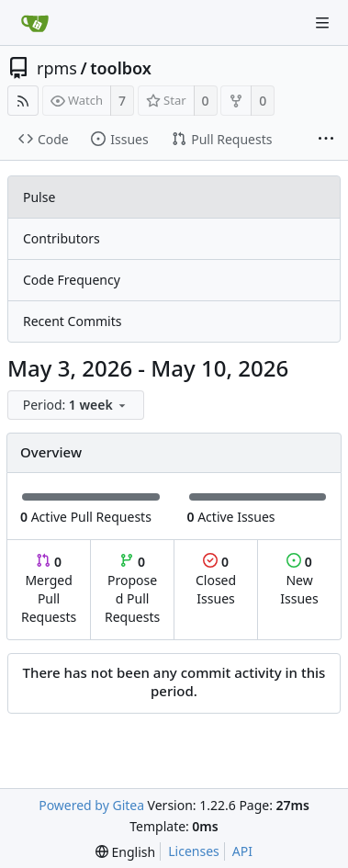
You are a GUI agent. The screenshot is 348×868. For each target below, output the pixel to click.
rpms (57, 68)
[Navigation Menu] (322, 23)
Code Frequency (72, 280)
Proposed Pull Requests (132, 589)
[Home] (35, 23)
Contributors (62, 238)
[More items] (326, 140)
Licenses (194, 851)
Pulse (39, 197)
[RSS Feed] (23, 101)
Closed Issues (216, 580)
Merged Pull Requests (49, 589)
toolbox (121, 68)
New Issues (299, 580)
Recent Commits (72, 321)
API (242, 851)
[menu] (77, 406)
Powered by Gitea (91, 805)
